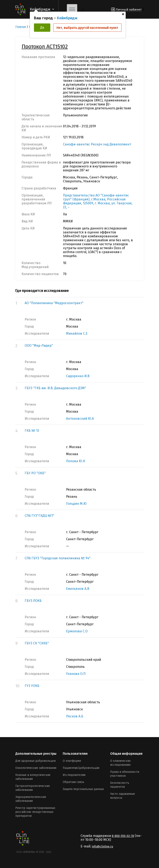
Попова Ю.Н (76, 461)
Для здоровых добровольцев (36, 761)
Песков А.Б (75, 716)
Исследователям (74, 775)
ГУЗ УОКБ (32, 686)
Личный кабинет (129, 10)
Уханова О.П (76, 674)
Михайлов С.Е (77, 333)
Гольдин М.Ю (76, 504)
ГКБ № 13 (32, 431)
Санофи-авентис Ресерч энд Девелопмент (97, 144)
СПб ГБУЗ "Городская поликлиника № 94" (58, 558)
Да (42, 27)
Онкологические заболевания (36, 768)
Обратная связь (73, 782)
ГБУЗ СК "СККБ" (37, 643)
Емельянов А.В (78, 589)
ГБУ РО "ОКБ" (35, 473)
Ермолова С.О (77, 631)
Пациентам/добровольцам (81, 768)
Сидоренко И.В (78, 376)
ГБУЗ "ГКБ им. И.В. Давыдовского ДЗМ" (55, 388)
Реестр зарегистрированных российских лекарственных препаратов (35, 812)
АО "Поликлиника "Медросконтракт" (54, 303)
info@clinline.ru (102, 847)
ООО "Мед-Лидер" (39, 346)
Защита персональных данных (83, 789)
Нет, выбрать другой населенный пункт (87, 28)
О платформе (72, 761)
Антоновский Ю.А (80, 419)
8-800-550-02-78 (123, 836)
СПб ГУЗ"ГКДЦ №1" (39, 516)
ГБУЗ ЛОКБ (33, 601)
